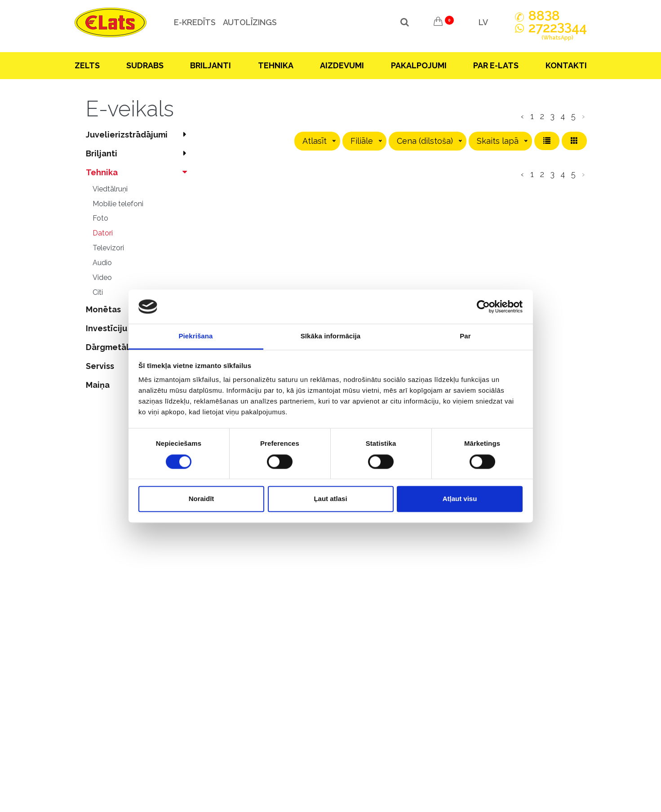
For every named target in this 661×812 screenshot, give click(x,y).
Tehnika (276, 65)
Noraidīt (202, 499)
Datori (103, 233)
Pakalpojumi (419, 65)
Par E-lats (496, 65)
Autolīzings (249, 22)
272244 (558, 33)
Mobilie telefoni (118, 204)
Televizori (108, 248)
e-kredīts (194, 22)
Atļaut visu (460, 499)
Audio (102, 263)
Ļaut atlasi (330, 499)
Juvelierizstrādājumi (139, 135)
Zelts (87, 65)
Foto (100, 218)
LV (483, 22)
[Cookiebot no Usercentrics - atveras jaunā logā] (483, 306)
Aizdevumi (342, 65)
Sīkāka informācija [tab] (331, 336)
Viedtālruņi (110, 189)
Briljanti (211, 65)
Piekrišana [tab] (195, 336)
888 (544, 16)
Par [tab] (465, 336)
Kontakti (566, 65)
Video (102, 277)
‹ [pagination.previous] (522, 116)
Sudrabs (145, 65)
